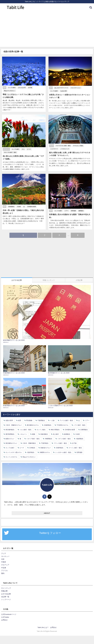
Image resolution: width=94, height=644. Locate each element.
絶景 (20, 420)
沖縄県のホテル (45, 452)
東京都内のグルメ (11, 443)
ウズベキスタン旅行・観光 (63, 146)
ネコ (23, 149)
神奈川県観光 (55, 429)
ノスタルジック (65, 149)
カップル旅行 (12, 88)
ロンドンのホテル (11, 456)
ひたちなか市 (22, 88)
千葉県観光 (41, 420)
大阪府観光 (80, 438)
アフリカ (4, 570)
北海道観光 (11, 206)
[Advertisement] (47, 30)
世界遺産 (73, 211)
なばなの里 (63, 91)
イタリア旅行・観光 (33, 438)
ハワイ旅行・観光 (79, 425)
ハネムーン (23, 434)
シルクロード (54, 149)
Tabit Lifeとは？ (43, 627)
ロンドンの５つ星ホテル (14, 452)
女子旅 (30, 88)
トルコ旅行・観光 (25, 429)
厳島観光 (81, 211)
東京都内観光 (10, 429)
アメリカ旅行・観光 (66, 420)
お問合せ (4, 620)
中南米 (4, 562)
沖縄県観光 (48, 438)
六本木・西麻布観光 (29, 443)
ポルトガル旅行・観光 (10, 152)
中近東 (4, 567)
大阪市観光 (31, 452)
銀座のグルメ (10, 438)
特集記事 (4, 591)
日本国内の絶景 (31, 206)
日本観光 (32, 447)
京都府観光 (48, 425)
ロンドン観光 (41, 429)
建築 (34, 434)
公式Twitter (5, 617)
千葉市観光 (45, 443)
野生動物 (29, 420)
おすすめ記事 (6, 593)
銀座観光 (67, 434)
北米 (3, 559)
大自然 (19, 206)
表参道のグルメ (46, 447)
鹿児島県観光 (10, 434)
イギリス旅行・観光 (64, 438)
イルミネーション (75, 88)
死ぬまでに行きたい (9, 91)
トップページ (6, 599)
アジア (4, 553)
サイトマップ (6, 588)
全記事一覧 (5, 596)
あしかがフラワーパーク (61, 88)
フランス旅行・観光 (60, 443)
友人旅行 (56, 434)
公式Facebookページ (9, 614)
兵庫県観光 (84, 429)
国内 (3, 573)
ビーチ (29, 149)
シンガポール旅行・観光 (63, 452)
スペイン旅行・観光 (75, 447)
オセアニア (5, 564)
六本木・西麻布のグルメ (14, 425)
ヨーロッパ (5, 556)
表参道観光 (44, 434)
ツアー (66, 211)
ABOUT (47, 513)
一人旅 (52, 420)
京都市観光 (60, 447)
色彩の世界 (9, 420)
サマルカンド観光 (78, 146)
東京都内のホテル (33, 425)
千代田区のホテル (62, 425)
